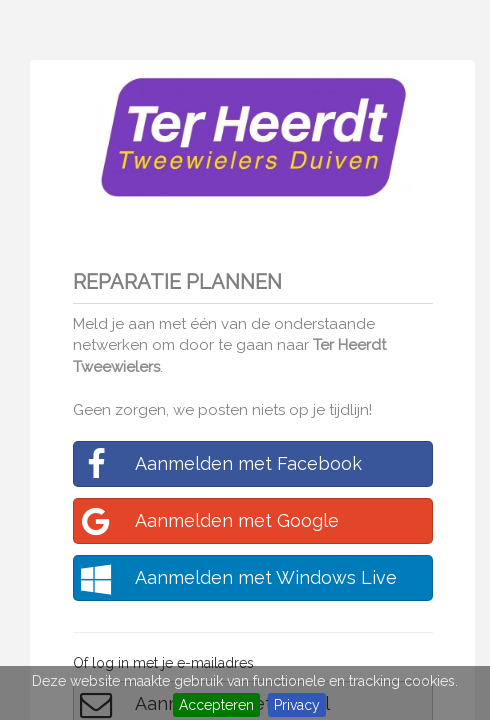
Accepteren (216, 705)
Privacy (297, 705)
